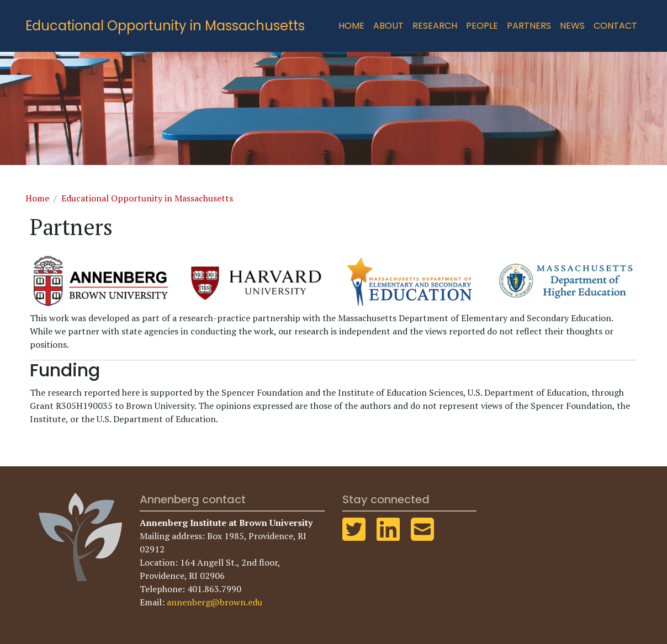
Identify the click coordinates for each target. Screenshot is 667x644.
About (388, 26)
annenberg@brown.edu (215, 602)
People (482, 26)
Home (351, 26)
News (572, 26)
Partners (529, 26)
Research (435, 26)
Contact (615, 26)
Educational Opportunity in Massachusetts (165, 26)
